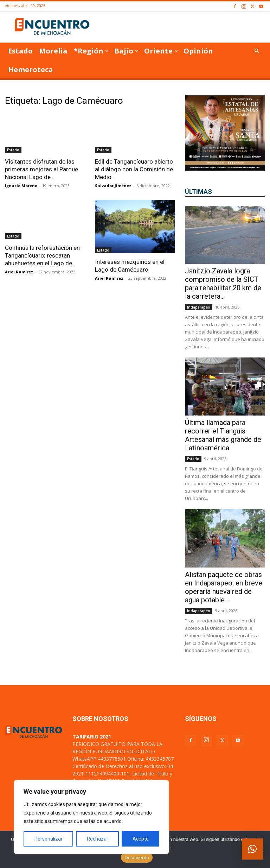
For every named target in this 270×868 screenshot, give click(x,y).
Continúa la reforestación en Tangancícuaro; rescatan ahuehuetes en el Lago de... (42, 255)
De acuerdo (137, 858)
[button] (257, 51)
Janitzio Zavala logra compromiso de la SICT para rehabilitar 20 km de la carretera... (223, 284)
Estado (20, 51)
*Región (91, 51)
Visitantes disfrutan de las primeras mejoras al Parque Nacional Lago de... (41, 169)
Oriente (161, 51)
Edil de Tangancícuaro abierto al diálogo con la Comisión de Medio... (134, 169)
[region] (91, 817)
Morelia (53, 51)
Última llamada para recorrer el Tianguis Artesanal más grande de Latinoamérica (223, 435)
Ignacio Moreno (21, 186)
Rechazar (98, 839)
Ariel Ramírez (19, 272)
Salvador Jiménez (113, 186)
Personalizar (49, 839)
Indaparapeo (199, 307)
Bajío (126, 51)
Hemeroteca (31, 69)
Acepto (141, 839)
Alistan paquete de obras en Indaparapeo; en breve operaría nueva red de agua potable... (224, 587)
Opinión (198, 51)
